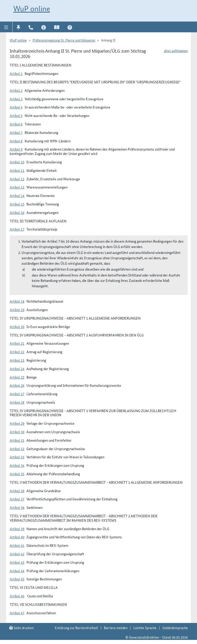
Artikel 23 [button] (17, 360)
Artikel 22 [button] (17, 352)
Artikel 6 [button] (16, 124)
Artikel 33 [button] (17, 457)
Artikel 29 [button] (17, 423)
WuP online (32, 9)
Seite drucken (21, 628)
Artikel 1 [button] (16, 73)
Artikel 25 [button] (17, 377)
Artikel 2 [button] (16, 90)
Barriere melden (116, 628)
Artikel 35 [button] (17, 474)
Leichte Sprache (145, 628)
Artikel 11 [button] (17, 170)
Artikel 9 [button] (16, 149)
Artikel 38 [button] (17, 507)
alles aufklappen (176, 51)
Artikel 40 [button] (17, 537)
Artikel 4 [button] (16, 107)
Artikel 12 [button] (17, 179)
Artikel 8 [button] (16, 141)
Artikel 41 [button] (17, 545)
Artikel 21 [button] (17, 343)
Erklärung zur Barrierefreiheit (76, 628)
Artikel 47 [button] (17, 613)
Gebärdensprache (175, 628)
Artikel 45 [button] (17, 579)
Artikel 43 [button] (17, 562)
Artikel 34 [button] (17, 465)
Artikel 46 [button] (17, 596)
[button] (6, 27)
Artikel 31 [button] (17, 440)
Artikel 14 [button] (17, 195)
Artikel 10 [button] (17, 162)
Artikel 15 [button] (17, 204)
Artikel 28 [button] (17, 402)
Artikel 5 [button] (16, 115)
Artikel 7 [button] (16, 132)
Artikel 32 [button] (17, 449)
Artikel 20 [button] (17, 326)
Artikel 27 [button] (17, 394)
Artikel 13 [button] (17, 187)
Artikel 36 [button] (17, 491)
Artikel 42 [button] (17, 554)
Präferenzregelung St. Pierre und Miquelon (64, 40)
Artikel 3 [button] (16, 99)
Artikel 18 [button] (17, 301)
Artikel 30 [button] (17, 432)
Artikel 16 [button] (17, 212)
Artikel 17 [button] (17, 229)
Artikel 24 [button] (17, 369)
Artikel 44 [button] (17, 571)
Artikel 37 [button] (17, 499)
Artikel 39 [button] (17, 529)
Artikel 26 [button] (17, 385)
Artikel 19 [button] (17, 310)
